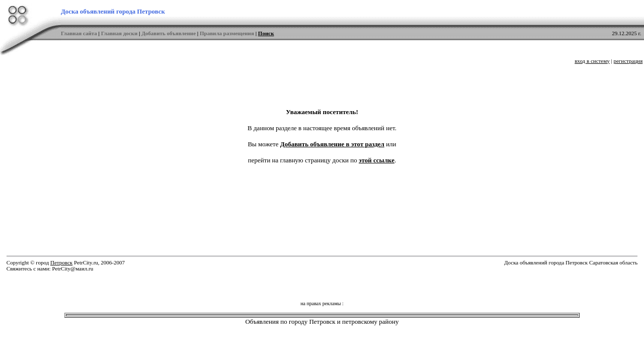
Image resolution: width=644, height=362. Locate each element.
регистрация (628, 61)
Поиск (266, 33)
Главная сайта (79, 33)
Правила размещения (227, 33)
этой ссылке (377, 160)
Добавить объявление (169, 33)
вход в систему (592, 61)
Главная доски (119, 33)
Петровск (61, 262)
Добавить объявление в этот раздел (332, 144)
